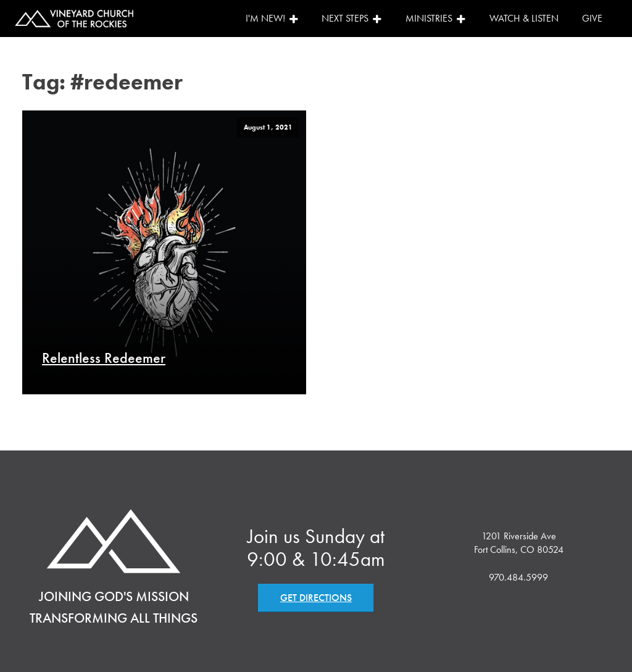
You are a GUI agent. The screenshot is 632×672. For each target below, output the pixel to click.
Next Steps (352, 18)
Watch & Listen (524, 18)
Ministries (436, 18)
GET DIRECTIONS (316, 598)
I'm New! (272, 18)
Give (592, 18)
